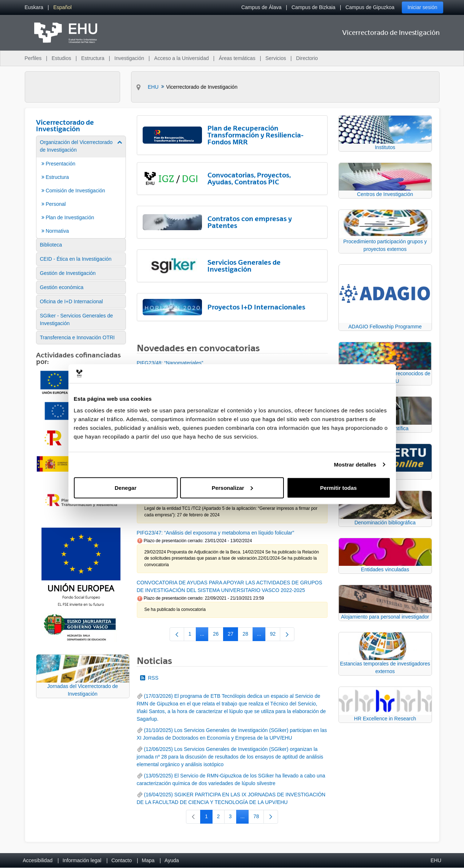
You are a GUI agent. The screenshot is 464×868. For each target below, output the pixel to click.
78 (259, 818)
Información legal (82, 860)
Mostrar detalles (355, 465)
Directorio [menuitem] (307, 58)
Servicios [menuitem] (276, 58)
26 (218, 635)
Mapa (148, 860)
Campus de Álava (261, 7)
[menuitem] (34, 7)
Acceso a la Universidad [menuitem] (182, 58)
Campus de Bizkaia (314, 7)
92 (275, 635)
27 (233, 635)
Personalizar (232, 487)
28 (248, 635)
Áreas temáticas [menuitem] (237, 58)
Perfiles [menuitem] (33, 58)
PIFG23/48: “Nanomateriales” (170, 363)
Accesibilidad (38, 860)
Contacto (122, 860)
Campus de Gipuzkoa (370, 7)
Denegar (126, 487)
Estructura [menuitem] (93, 58)
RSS (149, 678)
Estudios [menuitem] (62, 58)
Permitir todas (339, 487)
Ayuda (172, 860)
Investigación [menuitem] (129, 58)
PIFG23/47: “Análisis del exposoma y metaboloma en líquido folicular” (216, 533)
